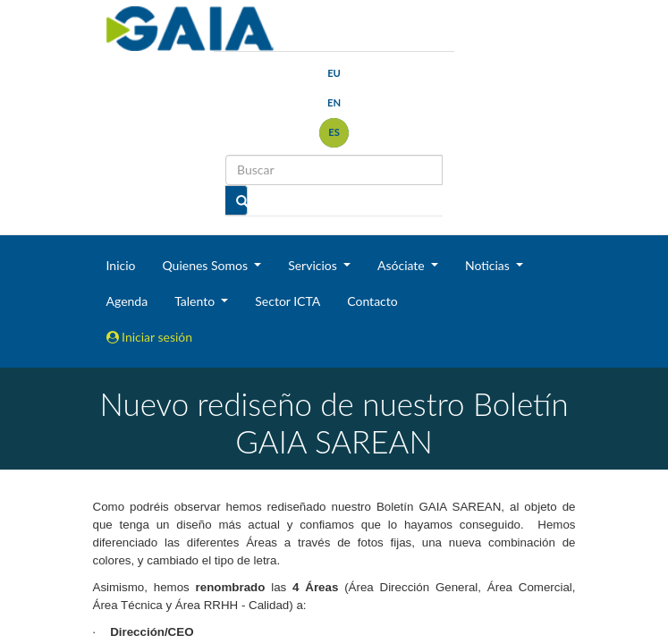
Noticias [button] (489, 265)
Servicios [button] (314, 265)
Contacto (372, 301)
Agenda (127, 301)
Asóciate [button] (402, 265)
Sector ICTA (287, 301)
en (334, 102)
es (334, 132)
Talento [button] (196, 301)
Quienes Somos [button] (206, 265)
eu (334, 73)
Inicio (121, 265)
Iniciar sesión (150, 337)
